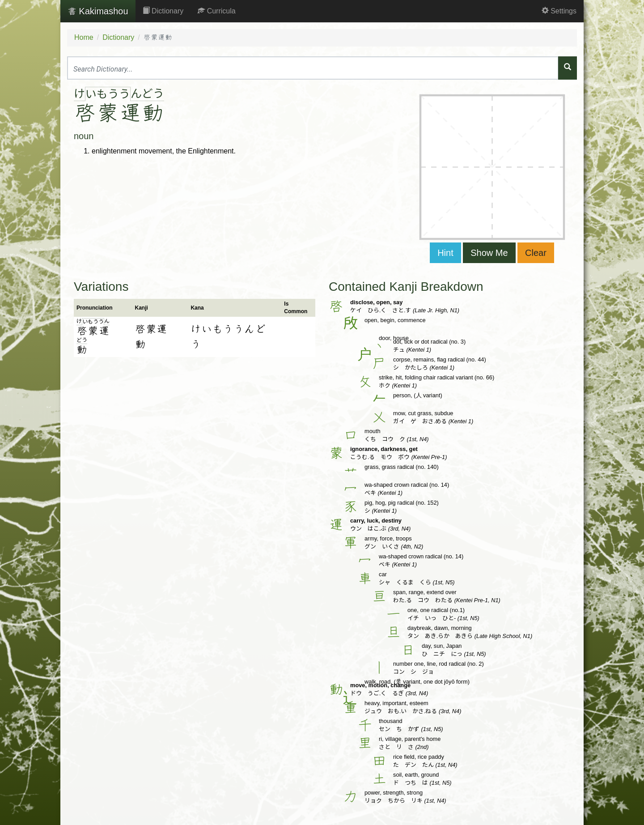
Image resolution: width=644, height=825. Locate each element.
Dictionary (163, 11)
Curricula (216, 11)
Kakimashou (98, 11)
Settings (559, 11)
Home (84, 37)
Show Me (489, 253)
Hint (445, 253)
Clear (536, 253)
